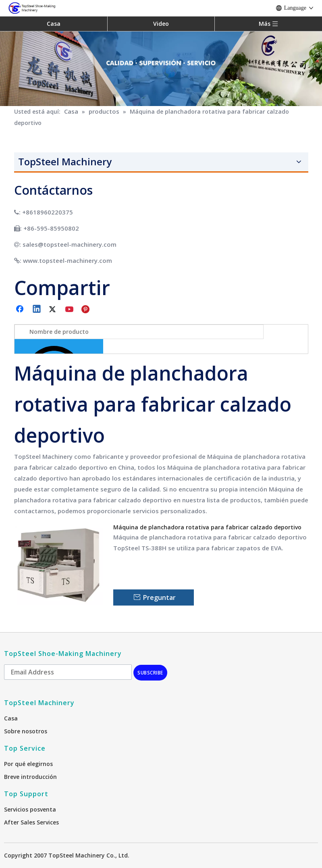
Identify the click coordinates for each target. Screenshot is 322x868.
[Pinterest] (87, 310)
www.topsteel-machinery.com (68, 260)
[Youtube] (70, 310)
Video (161, 24)
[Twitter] (54, 310)
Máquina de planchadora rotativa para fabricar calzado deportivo (207, 527)
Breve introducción (30, 777)
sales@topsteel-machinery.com (70, 244)
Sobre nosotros (26, 731)
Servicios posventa (30, 809)
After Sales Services (31, 822)
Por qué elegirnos (28, 764)
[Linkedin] (37, 310)
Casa (54, 24)
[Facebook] (21, 310)
